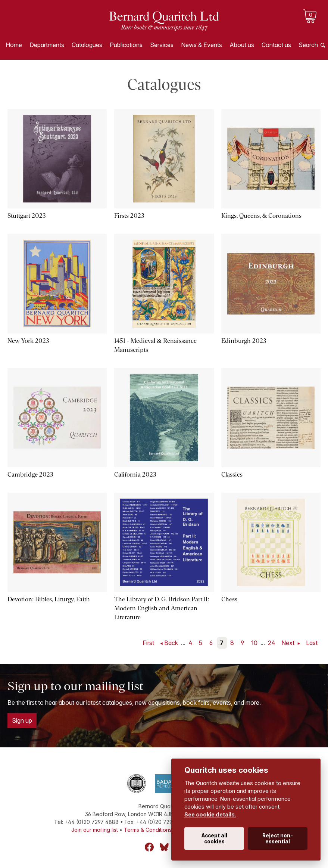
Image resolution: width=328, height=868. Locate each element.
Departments (47, 45)
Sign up (22, 720)
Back (171, 643)
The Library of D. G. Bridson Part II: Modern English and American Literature (162, 608)
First (148, 643)
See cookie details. (210, 814)
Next (289, 643)
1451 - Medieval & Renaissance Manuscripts (155, 345)
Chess (229, 599)
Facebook (149, 847)
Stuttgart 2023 (27, 216)
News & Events (202, 45)
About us (242, 45)
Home (14, 45)
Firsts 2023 (129, 216)
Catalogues (87, 45)
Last (312, 643)
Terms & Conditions (148, 830)
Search (308, 45)
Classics (232, 475)
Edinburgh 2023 (244, 341)
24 (272, 643)
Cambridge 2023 (30, 475)
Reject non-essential (278, 838)
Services (162, 45)
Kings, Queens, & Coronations (261, 216)
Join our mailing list (95, 830)
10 (254, 643)
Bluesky (164, 847)
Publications (126, 45)
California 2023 (135, 475)
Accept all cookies (214, 838)
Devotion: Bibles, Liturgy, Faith (49, 599)
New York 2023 (28, 341)
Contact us (276, 45)
